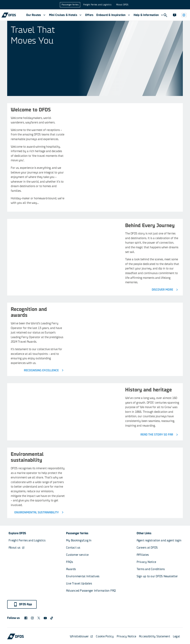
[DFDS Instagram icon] (32, 618)
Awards (71, 569)
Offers (89, 15)
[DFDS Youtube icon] (45, 618)
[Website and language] (184, 15)
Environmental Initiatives (83, 576)
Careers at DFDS (147, 548)
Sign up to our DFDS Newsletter (157, 576)
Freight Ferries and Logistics (97, 5)
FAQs (69, 562)
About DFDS (122, 5)
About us (17, 548)
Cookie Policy (105, 636)
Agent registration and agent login (159, 540)
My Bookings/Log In (79, 540)
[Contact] (175, 15)
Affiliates (143, 555)
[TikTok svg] (52, 618)
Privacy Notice (146, 562)
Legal (176, 636)
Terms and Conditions (151, 569)
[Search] (165, 15)
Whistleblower (81, 636)
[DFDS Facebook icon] (26, 618)
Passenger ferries (70, 5)
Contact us (73, 548)
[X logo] (39, 618)
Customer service (77, 555)
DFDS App (23, 604)
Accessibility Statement (155, 636)
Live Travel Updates (79, 583)
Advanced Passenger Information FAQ (91, 591)
